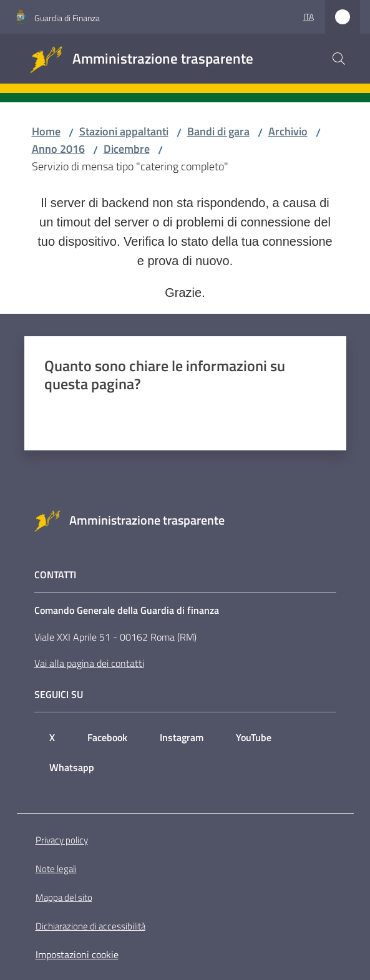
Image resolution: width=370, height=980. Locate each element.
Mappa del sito (64, 897)
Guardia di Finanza (67, 18)
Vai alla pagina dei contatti (89, 663)
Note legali (56, 869)
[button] (339, 59)
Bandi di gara (218, 131)
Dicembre (127, 149)
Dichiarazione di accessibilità (90, 926)
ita (309, 17)
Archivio (288, 131)
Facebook (107, 737)
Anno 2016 (58, 149)
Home (46, 131)
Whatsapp (72, 767)
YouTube (254, 737)
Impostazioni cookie (77, 954)
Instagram (182, 737)
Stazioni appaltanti (124, 131)
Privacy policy (62, 840)
